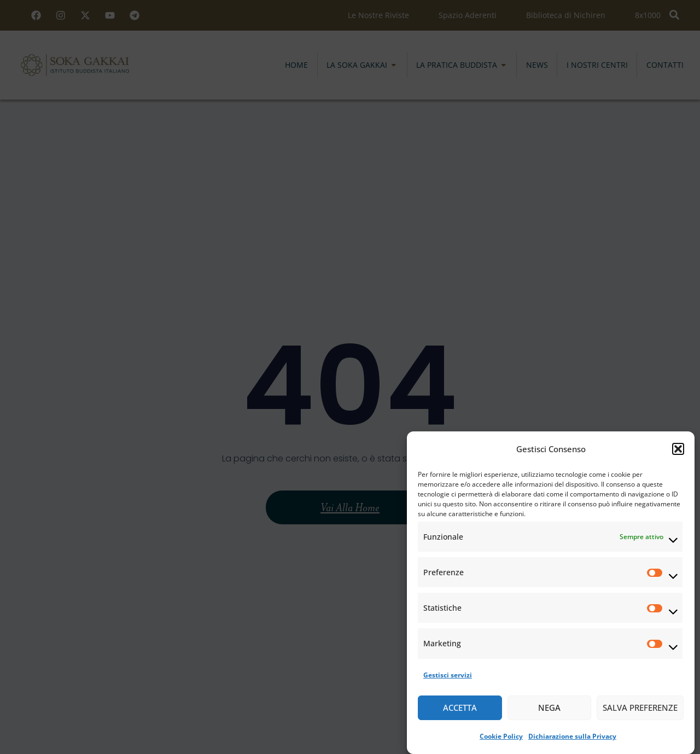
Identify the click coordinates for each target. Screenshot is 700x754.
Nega (549, 708)
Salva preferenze (640, 708)
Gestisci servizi (448, 676)
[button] (678, 449)
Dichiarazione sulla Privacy (572, 737)
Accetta (460, 708)
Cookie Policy (501, 737)
